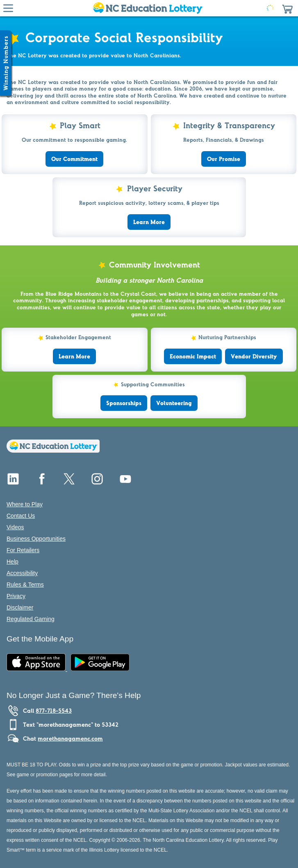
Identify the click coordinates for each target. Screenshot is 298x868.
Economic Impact (193, 356)
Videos (15, 527)
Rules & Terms (25, 585)
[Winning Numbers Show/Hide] (6, 63)
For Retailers (23, 550)
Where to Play (25, 504)
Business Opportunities (36, 539)
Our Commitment (74, 159)
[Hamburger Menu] (8, 8)
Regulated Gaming (31, 619)
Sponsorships (124, 403)
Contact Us (21, 516)
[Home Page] (147, 8)
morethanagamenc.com (70, 739)
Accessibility (22, 573)
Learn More (149, 222)
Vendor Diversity (254, 356)
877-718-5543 (54, 711)
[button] (287, 8)
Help (13, 562)
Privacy (16, 596)
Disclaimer (20, 607)
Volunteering (174, 403)
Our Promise (224, 159)
